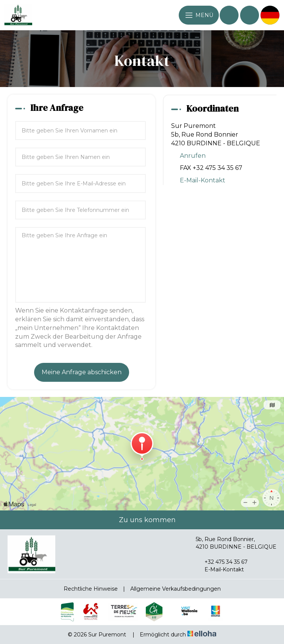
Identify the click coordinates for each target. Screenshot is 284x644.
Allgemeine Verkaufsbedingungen (176, 589)
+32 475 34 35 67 (222, 562)
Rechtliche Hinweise (91, 589)
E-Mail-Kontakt (203, 180)
